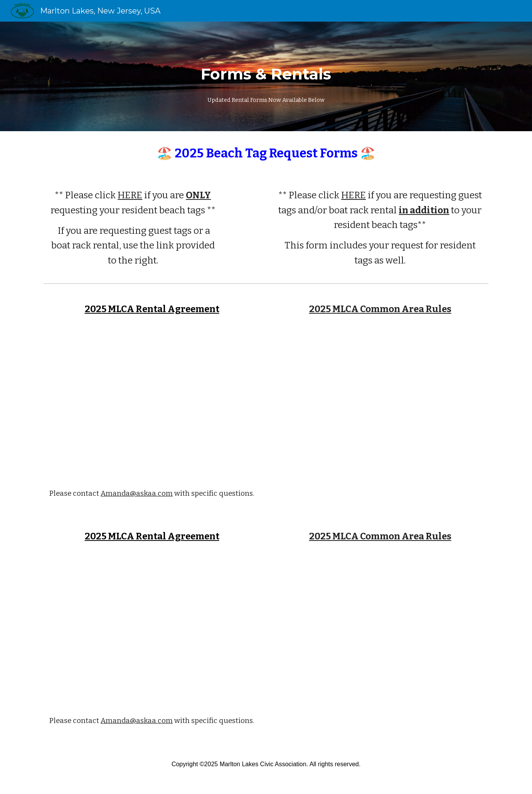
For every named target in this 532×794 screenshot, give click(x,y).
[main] (266, 76)
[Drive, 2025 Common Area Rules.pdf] (380, 403)
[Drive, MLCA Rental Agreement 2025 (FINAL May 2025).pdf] (152, 403)
